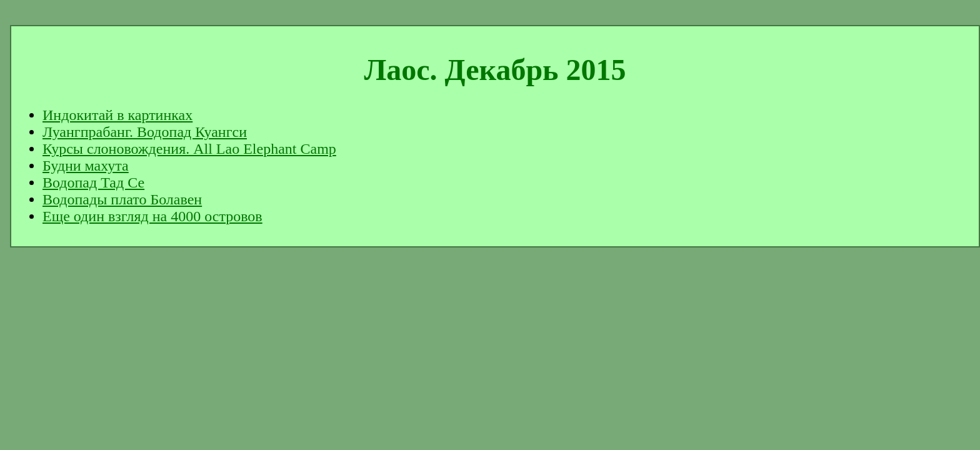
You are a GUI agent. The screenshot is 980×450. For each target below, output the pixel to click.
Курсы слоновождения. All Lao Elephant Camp (189, 149)
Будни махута (86, 166)
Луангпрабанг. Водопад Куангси (145, 132)
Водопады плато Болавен (122, 199)
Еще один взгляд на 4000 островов (152, 216)
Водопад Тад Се (93, 182)
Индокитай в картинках (117, 115)
